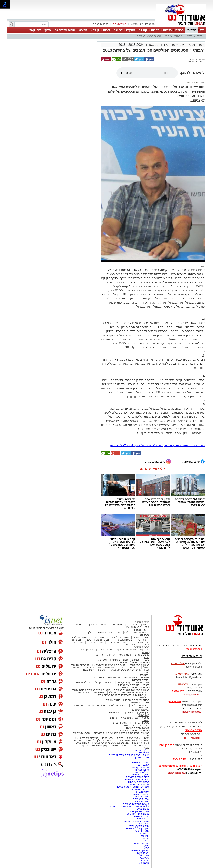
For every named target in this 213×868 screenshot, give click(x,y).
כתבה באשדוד (141, 819)
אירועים (145, 677)
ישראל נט (144, 753)
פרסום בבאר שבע (140, 784)
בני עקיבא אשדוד (140, 850)
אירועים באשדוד (141, 792)
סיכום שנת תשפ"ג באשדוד (134, 662)
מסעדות (145, 635)
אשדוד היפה (142, 682)
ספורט (179, 30)
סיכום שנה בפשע (107, 667)
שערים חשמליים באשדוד (136, 804)
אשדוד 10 (144, 855)
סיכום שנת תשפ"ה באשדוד (134, 731)
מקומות (105, 625)
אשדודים (118, 625)
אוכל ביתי (141, 640)
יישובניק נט (143, 765)
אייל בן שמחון (142, 758)
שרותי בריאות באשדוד (138, 789)
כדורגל (99, 655)
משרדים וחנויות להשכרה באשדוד (132, 787)
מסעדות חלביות (120, 637)
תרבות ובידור (142, 647)
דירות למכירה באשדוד (138, 777)
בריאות (109, 682)
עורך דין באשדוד (141, 831)
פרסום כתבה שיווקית (138, 814)
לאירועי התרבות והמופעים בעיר (133, 650)
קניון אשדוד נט (100, 745)
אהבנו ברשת (134, 738)
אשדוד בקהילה (141, 680)
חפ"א (146, 848)
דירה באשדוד (142, 824)
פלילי (200, 36)
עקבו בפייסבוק (193, 461)
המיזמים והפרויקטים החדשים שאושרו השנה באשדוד (121, 733)
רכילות (167, 30)
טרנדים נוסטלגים (96, 705)
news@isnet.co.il (192, 712)
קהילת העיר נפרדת (128, 685)
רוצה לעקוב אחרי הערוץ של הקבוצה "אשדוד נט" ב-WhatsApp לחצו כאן (157, 445)
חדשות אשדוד (178, 45)
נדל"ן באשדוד (142, 750)
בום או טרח (133, 625)
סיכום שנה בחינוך (129, 667)
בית (202, 30)
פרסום (146, 838)
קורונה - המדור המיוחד (136, 725)
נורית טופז (144, 860)
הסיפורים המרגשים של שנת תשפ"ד (127, 692)
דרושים (118, 30)
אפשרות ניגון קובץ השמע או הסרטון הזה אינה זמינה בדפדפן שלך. (147, 73)
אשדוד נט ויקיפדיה (139, 811)
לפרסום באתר (101, 24)
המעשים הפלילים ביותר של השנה (111, 743)
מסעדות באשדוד (141, 775)
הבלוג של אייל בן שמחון (137, 700)
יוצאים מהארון (133, 627)
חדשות (192, 30)
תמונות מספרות (120, 660)
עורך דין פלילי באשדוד (137, 828)
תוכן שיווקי (144, 713)
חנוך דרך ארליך (141, 843)
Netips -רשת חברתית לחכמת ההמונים (129, 806)
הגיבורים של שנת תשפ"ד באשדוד (131, 690)
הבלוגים (145, 697)
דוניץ (147, 841)
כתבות (146, 660)
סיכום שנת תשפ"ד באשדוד (134, 687)
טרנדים (113, 718)
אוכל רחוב (130, 645)
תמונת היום (114, 677)
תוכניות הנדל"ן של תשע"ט (99, 740)
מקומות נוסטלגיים (140, 705)
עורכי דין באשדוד (118, 723)
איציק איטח (143, 853)
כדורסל (111, 655)
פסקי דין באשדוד (140, 723)
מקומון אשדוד (142, 770)
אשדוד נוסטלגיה (140, 703)
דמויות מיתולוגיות (118, 705)
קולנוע (95, 30)
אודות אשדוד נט (65, 30)
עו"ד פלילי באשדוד (139, 826)
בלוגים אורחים (113, 700)
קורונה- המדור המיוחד (138, 728)
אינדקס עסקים (90, 738)
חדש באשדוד (115, 713)
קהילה (143, 30)
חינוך (48, 30)
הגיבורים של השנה (139, 665)
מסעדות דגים (101, 637)
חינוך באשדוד (119, 745)
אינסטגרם (99, 677)
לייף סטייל (144, 715)
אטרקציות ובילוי (130, 718)
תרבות (155, 30)
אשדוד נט (198, 45)
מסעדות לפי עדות (116, 642)
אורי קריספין (174, 701)
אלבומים (144, 675)
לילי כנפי (145, 858)
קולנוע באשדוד (85, 650)
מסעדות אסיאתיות (122, 640)
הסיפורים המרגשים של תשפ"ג (110, 665)
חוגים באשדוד (105, 650)
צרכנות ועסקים (141, 710)
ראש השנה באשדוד (127, 740)
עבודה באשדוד (141, 816)
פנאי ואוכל (107, 738)
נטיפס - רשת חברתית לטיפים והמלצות (129, 755)
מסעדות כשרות (95, 642)
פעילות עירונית (124, 682)
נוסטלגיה (103, 660)
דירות (106, 30)
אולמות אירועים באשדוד (137, 821)
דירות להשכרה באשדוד (137, 780)
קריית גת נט (143, 833)
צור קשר (35, 30)
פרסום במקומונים (140, 767)
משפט (83, 30)
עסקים (130, 30)
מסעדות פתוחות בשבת (97, 640)
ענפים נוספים (142, 655)
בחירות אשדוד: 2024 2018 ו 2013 (142, 45)
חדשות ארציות (174, 36)
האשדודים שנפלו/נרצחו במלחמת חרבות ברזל (122, 695)
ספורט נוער (125, 655)
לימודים (130, 713)
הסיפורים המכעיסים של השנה (126, 670)
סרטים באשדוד (138, 745)
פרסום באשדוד (141, 809)
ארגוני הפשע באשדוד (149, 36)
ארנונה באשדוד (141, 799)
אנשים (94, 625)
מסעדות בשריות (141, 637)
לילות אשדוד (130, 677)
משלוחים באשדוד (140, 772)
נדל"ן (190, 36)
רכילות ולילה (142, 622)
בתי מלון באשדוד (140, 762)
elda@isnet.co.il (193, 695)
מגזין (147, 657)
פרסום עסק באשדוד (138, 782)
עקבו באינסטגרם (158, 461)
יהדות (120, 738)
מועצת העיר (193, 83)
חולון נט (145, 836)
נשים (147, 738)
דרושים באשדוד (141, 794)
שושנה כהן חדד (141, 863)
